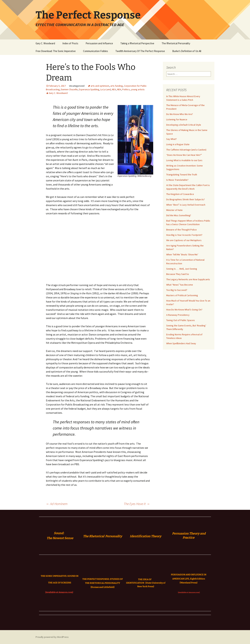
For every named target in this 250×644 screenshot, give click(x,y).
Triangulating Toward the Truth (182, 175)
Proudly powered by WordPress (52, 637)
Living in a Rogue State (178, 144)
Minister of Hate (174, 210)
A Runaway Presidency (178, 315)
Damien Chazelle (69, 89)
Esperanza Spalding (89, 89)
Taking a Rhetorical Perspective (137, 43)
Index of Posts (70, 43)
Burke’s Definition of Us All (187, 51)
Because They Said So (178, 274)
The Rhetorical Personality (176, 43)
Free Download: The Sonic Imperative (56, 51)
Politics (126, 89)
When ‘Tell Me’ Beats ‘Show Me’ (182, 254)
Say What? (172, 139)
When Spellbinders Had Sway (181, 343)
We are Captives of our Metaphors (184, 240)
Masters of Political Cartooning (182, 295)
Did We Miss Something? (179, 215)
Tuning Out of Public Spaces (181, 320)
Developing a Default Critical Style (184, 125)
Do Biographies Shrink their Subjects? (186, 199)
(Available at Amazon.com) (59, 592)
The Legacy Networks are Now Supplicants (188, 279)
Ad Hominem (57, 504)
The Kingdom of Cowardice (180, 194)
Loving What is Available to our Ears (184, 160)
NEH (119, 89)
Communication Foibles (96, 51)
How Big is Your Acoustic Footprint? (184, 235)
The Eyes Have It (137, 504)
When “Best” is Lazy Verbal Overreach (186, 205)
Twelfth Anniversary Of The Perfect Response (140, 51)
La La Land (106, 89)
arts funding (117, 86)
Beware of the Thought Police (181, 230)
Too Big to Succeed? (177, 290)
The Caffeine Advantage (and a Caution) (186, 150)
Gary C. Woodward (45, 43)
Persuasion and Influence (99, 43)
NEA (114, 89)
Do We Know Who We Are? (180, 114)
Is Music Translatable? (177, 180)
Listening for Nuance (177, 119)
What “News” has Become (180, 285)
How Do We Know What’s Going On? (184, 310)
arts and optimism (100, 86)
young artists (138, 89)
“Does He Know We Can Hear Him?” (184, 155)
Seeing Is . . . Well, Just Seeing (182, 269)
